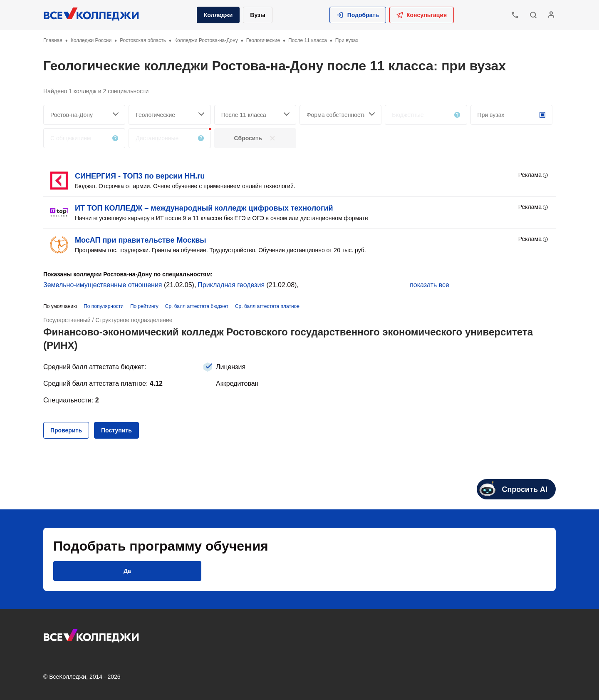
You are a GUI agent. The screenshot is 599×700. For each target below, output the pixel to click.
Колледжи (218, 15)
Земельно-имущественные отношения (103, 285)
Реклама (534, 175)
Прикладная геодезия (231, 285)
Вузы (258, 15)
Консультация (422, 15)
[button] (358, 15)
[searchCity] (84, 115)
